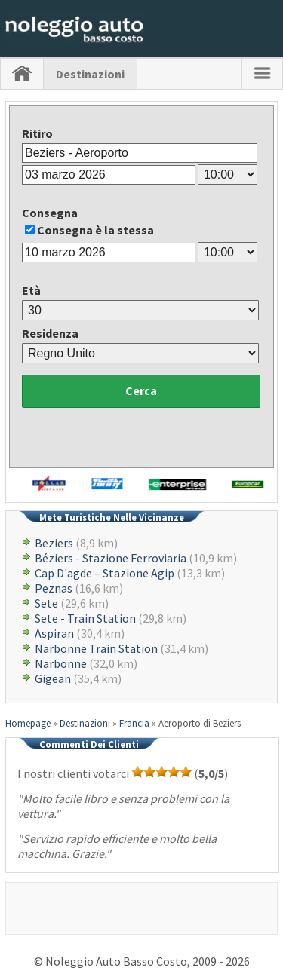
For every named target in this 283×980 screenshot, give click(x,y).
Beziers (54, 543)
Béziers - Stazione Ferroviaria (111, 558)
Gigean (53, 678)
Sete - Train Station (85, 618)
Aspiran (54, 633)
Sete (46, 603)
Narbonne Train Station (96, 648)
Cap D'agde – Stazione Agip (105, 573)
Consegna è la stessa (95, 230)
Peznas (54, 588)
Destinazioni (90, 74)
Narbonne (61, 663)
